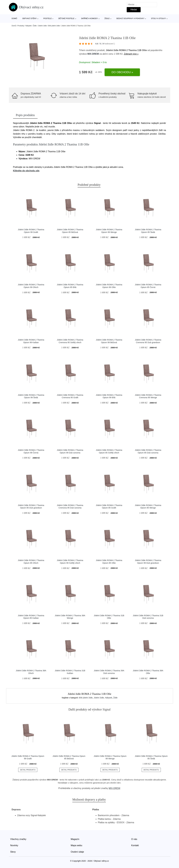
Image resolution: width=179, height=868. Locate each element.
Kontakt (135, 845)
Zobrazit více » (131, 54)
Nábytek (29, 26)
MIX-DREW (93, 54)
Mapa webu (77, 845)
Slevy (13, 852)
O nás (134, 839)
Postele (48, 18)
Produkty (21, 26)
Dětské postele (66, 18)
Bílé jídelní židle (54, 26)
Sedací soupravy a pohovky (130, 18)
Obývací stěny (29, 18)
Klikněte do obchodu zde (26, 171)
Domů (14, 18)
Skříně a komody (89, 18)
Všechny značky (18, 839)
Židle (107, 18)
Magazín (75, 839)
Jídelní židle (42, 26)
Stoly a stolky (158, 18)
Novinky (14, 845)
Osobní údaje (77, 852)
